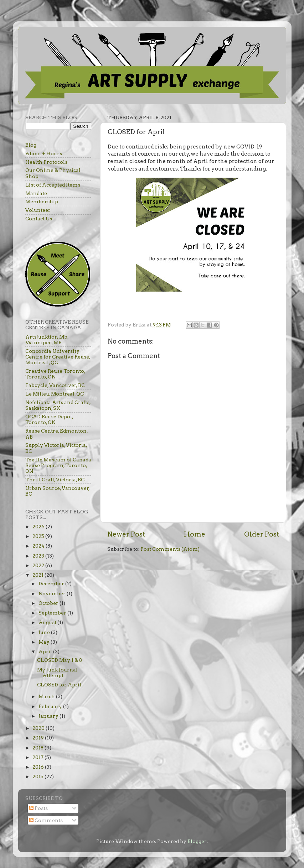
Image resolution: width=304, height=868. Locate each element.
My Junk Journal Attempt (57, 673)
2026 (39, 527)
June (45, 632)
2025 (39, 536)
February (51, 706)
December (52, 584)
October (49, 603)
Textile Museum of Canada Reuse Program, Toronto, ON (58, 465)
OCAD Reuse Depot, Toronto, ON (49, 419)
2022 (39, 565)
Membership (42, 202)
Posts (38, 808)
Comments (46, 820)
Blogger (197, 841)
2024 (39, 546)
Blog (31, 145)
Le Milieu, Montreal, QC (55, 394)
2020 (39, 728)
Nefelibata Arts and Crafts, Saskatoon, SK (58, 405)
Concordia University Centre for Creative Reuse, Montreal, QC (58, 357)
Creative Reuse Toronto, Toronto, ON (55, 374)
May (45, 642)
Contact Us (39, 219)
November (53, 594)
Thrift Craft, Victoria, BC (55, 480)
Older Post (262, 534)
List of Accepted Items (53, 185)
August (48, 622)
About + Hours (44, 153)
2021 (38, 575)
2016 (39, 767)
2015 (38, 777)
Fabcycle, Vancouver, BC (55, 385)
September (53, 613)
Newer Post (126, 534)
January (49, 716)
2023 (39, 556)
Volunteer (38, 210)
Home (195, 534)
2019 (39, 738)
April (46, 652)
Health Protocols (46, 162)
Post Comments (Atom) (170, 549)
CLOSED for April (59, 685)
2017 (38, 757)
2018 (38, 748)
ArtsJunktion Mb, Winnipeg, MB (47, 340)
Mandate (36, 193)
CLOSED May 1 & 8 (60, 660)
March (47, 696)
